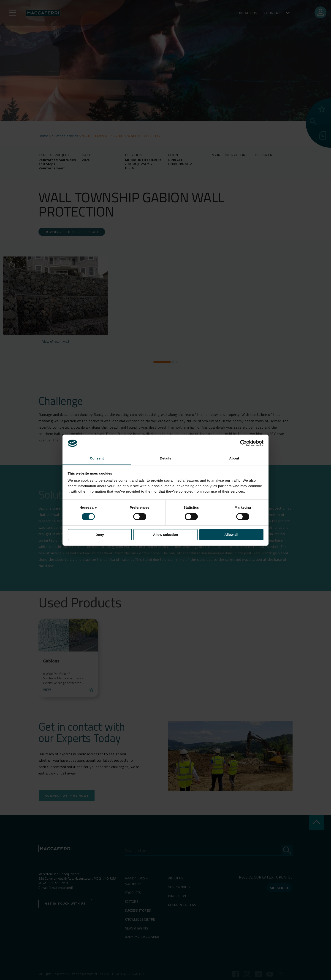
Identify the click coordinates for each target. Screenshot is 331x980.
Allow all (231, 535)
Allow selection (165, 535)
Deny (100, 535)
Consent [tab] (97, 458)
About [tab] (234, 458)
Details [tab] (165, 458)
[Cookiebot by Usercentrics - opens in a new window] (243, 443)
